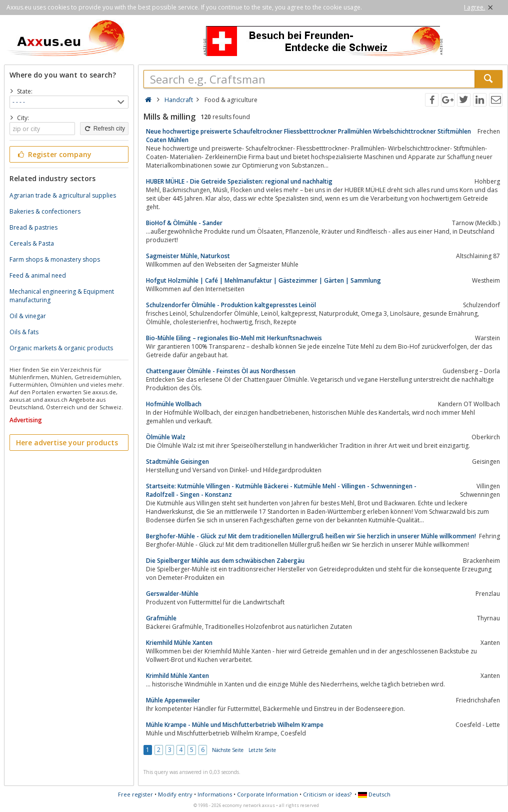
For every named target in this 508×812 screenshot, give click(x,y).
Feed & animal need (38, 275)
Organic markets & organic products (61, 348)
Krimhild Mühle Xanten (177, 676)
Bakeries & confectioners (45, 211)
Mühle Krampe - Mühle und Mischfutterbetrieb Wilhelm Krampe (235, 725)
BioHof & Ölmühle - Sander (184, 223)
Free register (135, 794)
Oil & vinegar (28, 316)
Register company (54, 154)
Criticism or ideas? (327, 794)
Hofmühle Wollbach (174, 404)
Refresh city (104, 129)
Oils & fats (24, 332)
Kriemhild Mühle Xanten (179, 643)
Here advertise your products (67, 443)
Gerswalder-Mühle (172, 594)
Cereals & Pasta (32, 243)
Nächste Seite (228, 750)
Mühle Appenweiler (173, 700)
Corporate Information (267, 794)
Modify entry (175, 794)
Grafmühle (161, 618)
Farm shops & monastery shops (55, 259)
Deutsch (374, 794)
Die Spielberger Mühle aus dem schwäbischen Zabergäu (225, 561)
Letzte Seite (262, 750)
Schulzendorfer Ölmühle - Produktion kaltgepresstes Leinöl (231, 305)
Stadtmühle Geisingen (177, 462)
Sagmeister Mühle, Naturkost (188, 256)
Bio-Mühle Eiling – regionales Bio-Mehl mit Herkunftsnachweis (234, 338)
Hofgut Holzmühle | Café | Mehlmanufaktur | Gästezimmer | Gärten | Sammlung (263, 280)
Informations (215, 794)
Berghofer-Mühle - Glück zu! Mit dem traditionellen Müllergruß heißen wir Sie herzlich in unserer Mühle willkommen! (311, 536)
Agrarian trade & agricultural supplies (63, 195)
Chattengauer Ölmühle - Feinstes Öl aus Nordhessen (221, 371)
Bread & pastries (33, 227)
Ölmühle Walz (166, 437)
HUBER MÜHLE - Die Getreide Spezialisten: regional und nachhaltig (239, 181)
